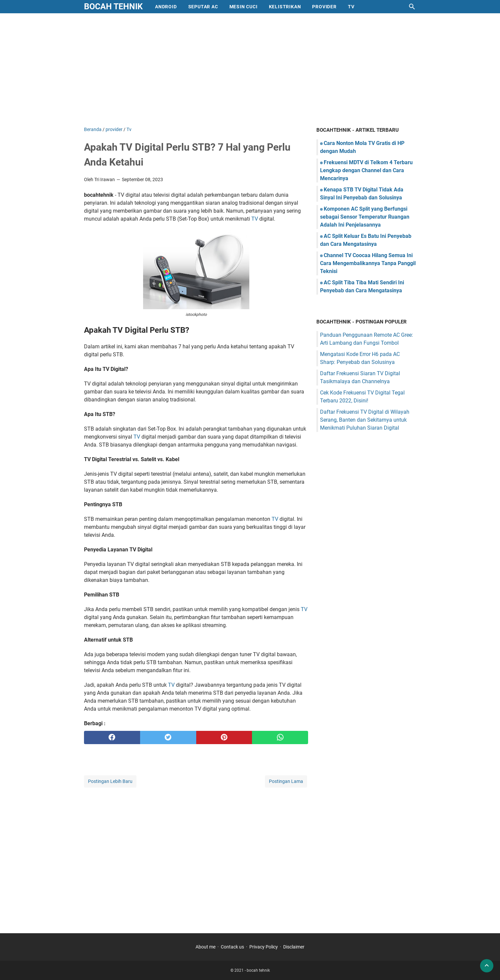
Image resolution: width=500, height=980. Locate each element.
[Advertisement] (250, 70)
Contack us (232, 947)
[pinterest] (224, 737)
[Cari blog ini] (412, 7)
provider (324, 7)
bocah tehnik (113, 6)
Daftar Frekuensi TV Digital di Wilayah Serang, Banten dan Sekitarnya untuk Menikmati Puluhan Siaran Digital (365, 420)
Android (166, 7)
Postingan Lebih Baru (110, 781)
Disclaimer (294, 947)
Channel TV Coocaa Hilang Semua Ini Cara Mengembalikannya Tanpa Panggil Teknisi (368, 263)
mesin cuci (244, 7)
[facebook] (112, 737)
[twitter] (168, 737)
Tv (351, 7)
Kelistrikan (285, 7)
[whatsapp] (280, 737)
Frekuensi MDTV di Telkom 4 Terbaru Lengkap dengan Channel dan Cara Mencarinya (366, 170)
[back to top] (487, 966)
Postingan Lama (286, 781)
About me (206, 947)
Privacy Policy (264, 947)
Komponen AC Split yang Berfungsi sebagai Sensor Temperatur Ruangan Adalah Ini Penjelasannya (365, 217)
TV (255, 219)
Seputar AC (203, 7)
